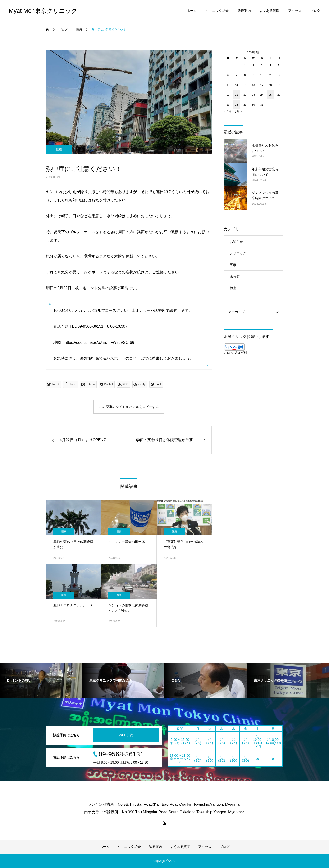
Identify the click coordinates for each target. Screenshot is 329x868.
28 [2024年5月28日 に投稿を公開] (236, 105)
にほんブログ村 (235, 353)
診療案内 (244, 11)
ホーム (192, 11)
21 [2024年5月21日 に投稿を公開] (236, 95)
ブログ (315, 11)
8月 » (238, 111)
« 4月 (228, 111)
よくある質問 (270, 11)
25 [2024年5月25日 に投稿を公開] (270, 95)
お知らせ (236, 242)
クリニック (238, 253)
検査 (233, 288)
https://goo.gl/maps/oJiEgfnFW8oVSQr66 (99, 342)
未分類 (235, 276)
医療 (59, 149)
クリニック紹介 (217, 11)
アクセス (295, 11)
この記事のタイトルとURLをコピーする (129, 407)
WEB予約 (126, 735)
